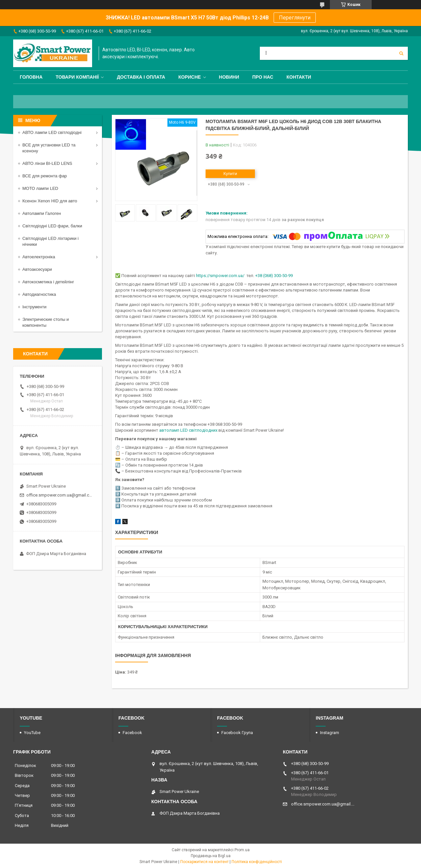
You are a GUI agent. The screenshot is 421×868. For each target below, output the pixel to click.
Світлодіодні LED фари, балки (52, 226)
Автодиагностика (39, 294)
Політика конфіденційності (257, 862)
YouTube (32, 733)
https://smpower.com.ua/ (220, 276)
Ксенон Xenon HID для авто (50, 201)
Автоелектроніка (39, 257)
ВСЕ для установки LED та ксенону (49, 148)
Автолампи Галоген (42, 213)
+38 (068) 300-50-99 (274, 276)
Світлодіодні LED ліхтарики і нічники (50, 241)
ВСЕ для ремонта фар (45, 176)
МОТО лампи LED (40, 188)
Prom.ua (242, 850)
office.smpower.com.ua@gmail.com (60, 495)
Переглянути (295, 18)
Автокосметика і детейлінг (48, 282)
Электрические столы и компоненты (46, 322)
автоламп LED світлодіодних (188, 430)
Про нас (263, 77)
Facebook (132, 733)
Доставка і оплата (141, 77)
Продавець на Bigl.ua (211, 856)
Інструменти (34, 307)
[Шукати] (401, 53)
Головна (31, 77)
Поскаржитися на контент (204, 862)
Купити (230, 174)
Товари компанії (77, 77)
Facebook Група (237, 733)
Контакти (299, 77)
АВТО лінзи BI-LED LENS (47, 163)
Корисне (189, 77)
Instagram (330, 733)
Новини (229, 77)
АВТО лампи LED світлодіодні (52, 132)
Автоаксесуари (37, 269)
